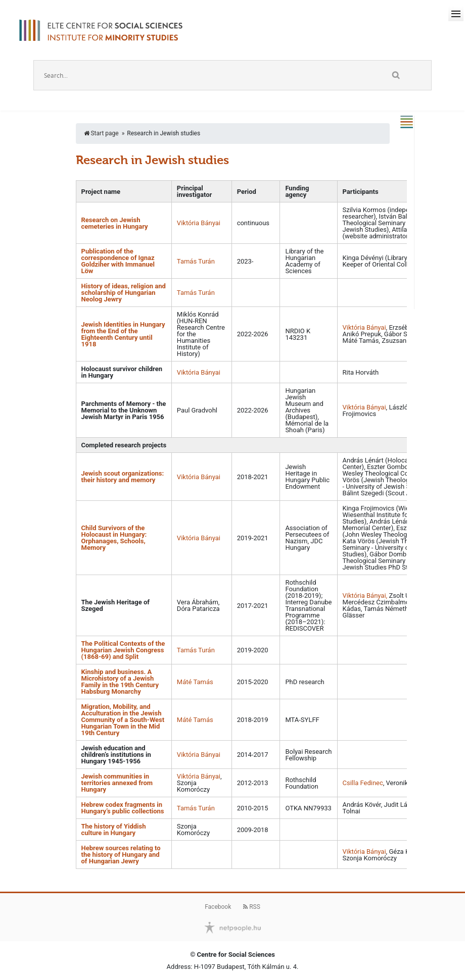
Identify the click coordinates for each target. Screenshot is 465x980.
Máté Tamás (195, 682)
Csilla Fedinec (363, 783)
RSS (252, 907)
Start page (101, 133)
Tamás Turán (196, 261)
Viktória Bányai (199, 223)
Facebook (218, 907)
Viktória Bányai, (366, 596)
